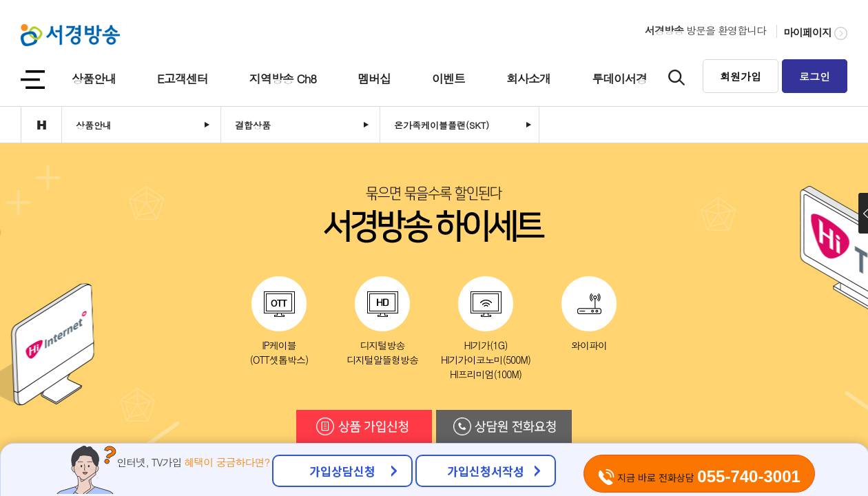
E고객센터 (183, 79)
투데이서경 (619, 79)
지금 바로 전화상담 (699, 476)
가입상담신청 (342, 471)
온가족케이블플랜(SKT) (442, 125)
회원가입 (741, 76)
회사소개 (528, 79)
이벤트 (448, 79)
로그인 (815, 76)
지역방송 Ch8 (283, 79)
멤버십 (374, 79)
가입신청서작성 (486, 471)
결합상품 (253, 125)
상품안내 (94, 79)
